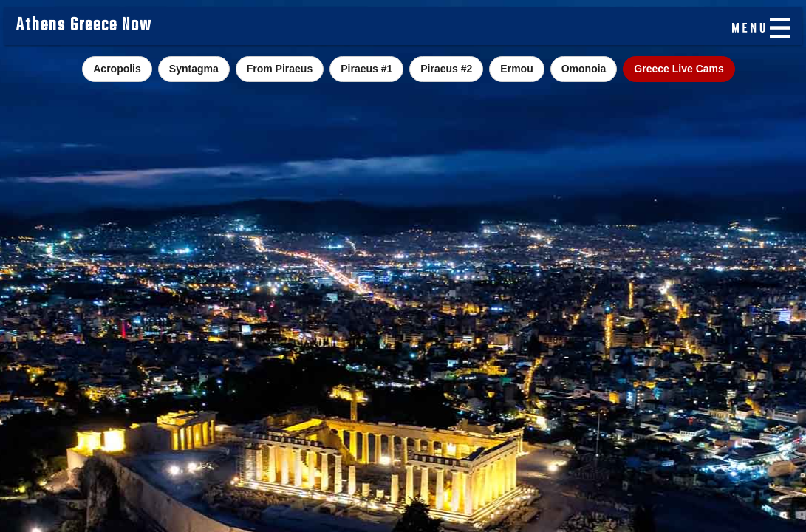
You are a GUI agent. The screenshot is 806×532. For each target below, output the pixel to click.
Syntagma (194, 69)
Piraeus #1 (366, 69)
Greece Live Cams (679, 69)
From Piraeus (280, 69)
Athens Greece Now (84, 26)
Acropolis (117, 69)
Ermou (516, 69)
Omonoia (584, 69)
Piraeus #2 (446, 69)
